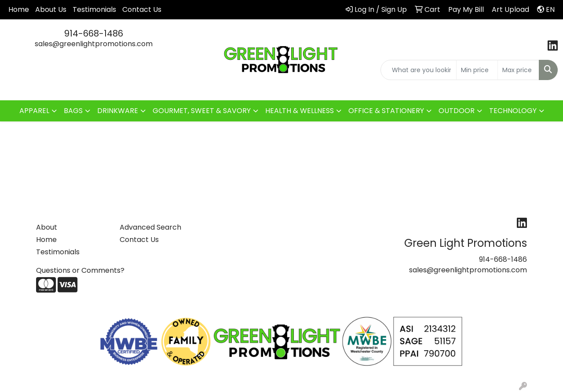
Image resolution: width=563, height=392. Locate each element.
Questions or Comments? (80, 270)
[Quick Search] (419, 70)
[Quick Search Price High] (518, 70)
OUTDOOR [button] (457, 111)
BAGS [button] (73, 111)
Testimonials (94, 9)
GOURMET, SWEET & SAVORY (202, 111)
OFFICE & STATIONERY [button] (386, 111)
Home (19, 9)
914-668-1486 (94, 33)
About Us (51, 9)
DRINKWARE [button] (118, 111)
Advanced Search (150, 227)
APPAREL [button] (34, 111)
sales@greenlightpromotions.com (94, 44)
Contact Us (142, 9)
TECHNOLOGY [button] (513, 111)
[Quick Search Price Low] (477, 70)
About (47, 227)
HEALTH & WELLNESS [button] (300, 111)
